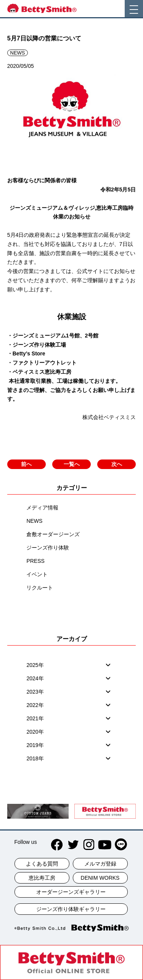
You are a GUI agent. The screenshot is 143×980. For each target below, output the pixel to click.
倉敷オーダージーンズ (53, 534)
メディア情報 (42, 508)
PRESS (35, 561)
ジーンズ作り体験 (48, 548)
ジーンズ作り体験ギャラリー (71, 909)
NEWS (34, 521)
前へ (26, 464)
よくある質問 (42, 864)
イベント (37, 574)
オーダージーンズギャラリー (71, 892)
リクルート (40, 588)
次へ (117, 464)
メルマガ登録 (100, 864)
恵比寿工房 (42, 878)
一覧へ (72, 464)
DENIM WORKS (100, 878)
